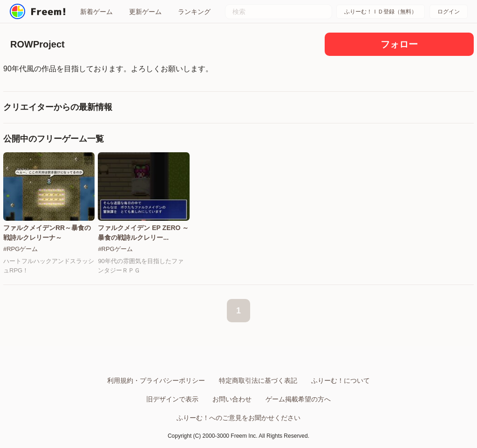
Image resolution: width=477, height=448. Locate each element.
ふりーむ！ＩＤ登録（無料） (381, 12)
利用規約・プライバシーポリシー (156, 380)
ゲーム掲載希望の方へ (298, 399)
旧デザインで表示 (172, 399)
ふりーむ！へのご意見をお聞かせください (238, 418)
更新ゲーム (145, 12)
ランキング (194, 12)
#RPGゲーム (20, 249)
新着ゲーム (96, 12)
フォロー (399, 44)
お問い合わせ (232, 399)
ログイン (449, 12)
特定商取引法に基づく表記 (258, 380)
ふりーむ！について (341, 380)
